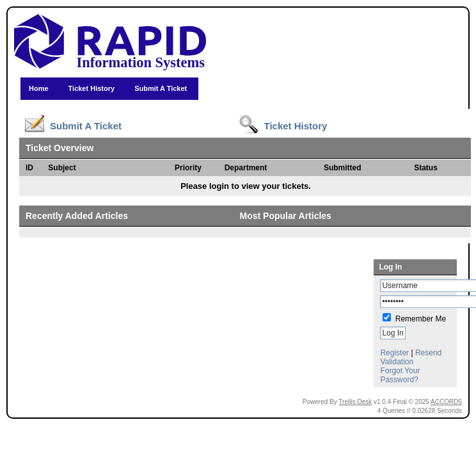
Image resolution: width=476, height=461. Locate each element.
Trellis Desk (355, 402)
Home (39, 88)
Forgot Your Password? (400, 375)
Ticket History (92, 88)
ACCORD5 (446, 402)
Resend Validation (411, 357)
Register (394, 353)
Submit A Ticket (161, 88)
